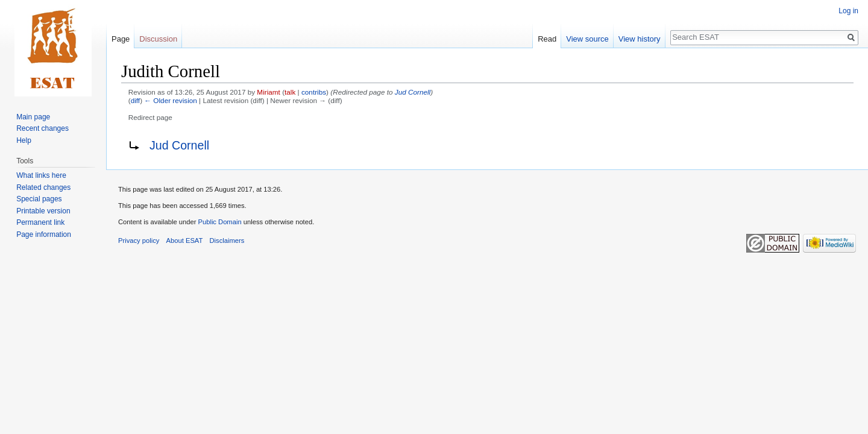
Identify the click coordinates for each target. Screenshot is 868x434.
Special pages (39, 199)
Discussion (158, 39)
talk (290, 92)
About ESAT (185, 241)
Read (547, 39)
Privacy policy (139, 241)
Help (24, 140)
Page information (44, 234)
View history (640, 39)
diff (135, 100)
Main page (33, 117)
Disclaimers (227, 241)
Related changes (43, 187)
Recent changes (42, 128)
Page (121, 39)
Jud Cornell (413, 92)
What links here (41, 175)
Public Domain (219, 222)
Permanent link (40, 222)
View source (587, 39)
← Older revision (171, 100)
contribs (314, 92)
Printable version (43, 211)
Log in (848, 11)
